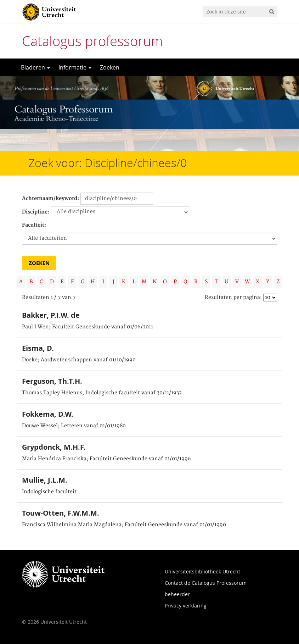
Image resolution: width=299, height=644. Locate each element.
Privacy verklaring (186, 606)
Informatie (75, 67)
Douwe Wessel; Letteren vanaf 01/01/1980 (74, 426)
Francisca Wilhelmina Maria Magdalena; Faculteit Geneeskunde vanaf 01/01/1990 (124, 525)
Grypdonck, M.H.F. (54, 447)
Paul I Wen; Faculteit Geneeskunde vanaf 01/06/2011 (88, 327)
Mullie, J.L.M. (45, 480)
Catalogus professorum (92, 41)
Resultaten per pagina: (233, 298)
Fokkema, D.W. (48, 414)
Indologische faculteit (49, 492)
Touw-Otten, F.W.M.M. (61, 513)
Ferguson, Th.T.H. (52, 381)
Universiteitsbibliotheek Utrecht (202, 571)
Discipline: (36, 212)
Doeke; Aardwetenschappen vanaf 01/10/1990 (79, 360)
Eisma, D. (38, 348)
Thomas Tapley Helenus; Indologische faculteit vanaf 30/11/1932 (102, 393)
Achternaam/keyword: (50, 199)
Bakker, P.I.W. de (51, 315)
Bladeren (35, 67)
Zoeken (110, 67)
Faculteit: (34, 225)
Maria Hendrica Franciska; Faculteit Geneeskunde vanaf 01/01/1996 (106, 459)
